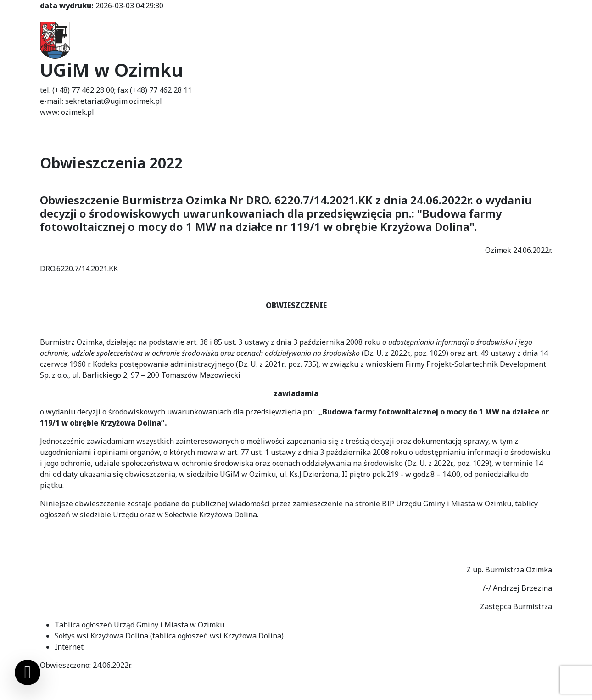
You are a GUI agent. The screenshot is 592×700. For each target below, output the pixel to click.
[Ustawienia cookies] (28, 672)
